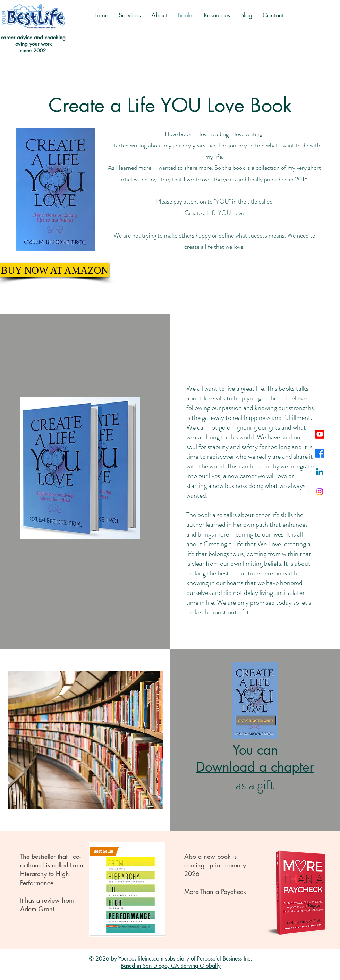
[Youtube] (320, 434)
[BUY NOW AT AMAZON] (55, 270)
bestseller (44, 856)
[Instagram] (320, 492)
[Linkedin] (320, 472)
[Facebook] (320, 453)
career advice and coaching (33, 37)
